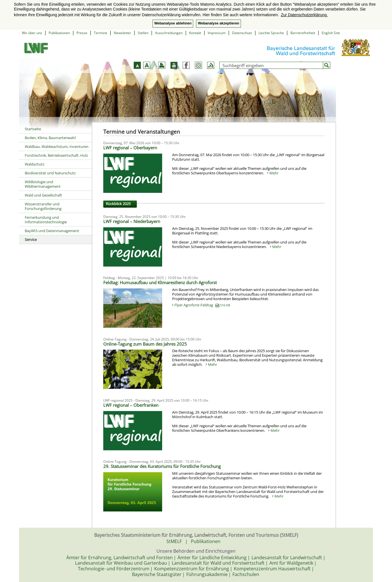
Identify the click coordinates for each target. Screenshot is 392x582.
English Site (331, 33)
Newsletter (122, 33)
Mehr (274, 173)
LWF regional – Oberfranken (131, 405)
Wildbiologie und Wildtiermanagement (43, 184)
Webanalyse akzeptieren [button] (218, 23)
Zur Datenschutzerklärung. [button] (304, 15)
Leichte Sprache (271, 33)
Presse (82, 33)
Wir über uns (32, 33)
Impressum (217, 33)
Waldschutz (35, 164)
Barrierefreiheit (303, 33)
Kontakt (195, 33)
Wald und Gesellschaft (43, 195)
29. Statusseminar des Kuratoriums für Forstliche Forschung (162, 466)
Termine (101, 33)
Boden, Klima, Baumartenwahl (50, 138)
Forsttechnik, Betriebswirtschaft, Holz (56, 155)
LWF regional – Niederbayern (132, 221)
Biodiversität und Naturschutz (50, 173)
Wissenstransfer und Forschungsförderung (43, 206)
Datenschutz (242, 33)
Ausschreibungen (169, 33)
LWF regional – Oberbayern (130, 148)
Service (31, 240)
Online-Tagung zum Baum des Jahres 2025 (145, 344)
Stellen (143, 33)
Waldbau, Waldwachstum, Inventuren (57, 146)
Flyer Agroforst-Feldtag (202, 305)
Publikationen (59, 33)
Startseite (33, 129)
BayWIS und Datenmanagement (52, 231)
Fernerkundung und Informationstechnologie (46, 220)
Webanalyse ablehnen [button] (173, 23)
